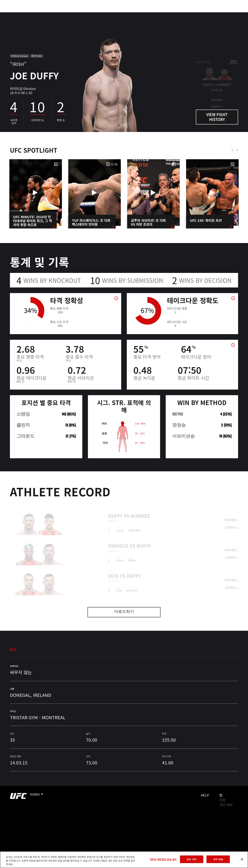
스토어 (226, 14)
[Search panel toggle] (236, 14)
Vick (113, 571)
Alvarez (140, 510)
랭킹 (25, 14)
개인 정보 (226, 805)
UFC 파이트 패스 (204, 14)
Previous (233, 150)
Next (237, 150)
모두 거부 (192, 859)
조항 (222, 800)
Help (205, 795)
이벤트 (11, 14)
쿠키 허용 (218, 859)
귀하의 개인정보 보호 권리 (163, 859)
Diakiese (118, 540)
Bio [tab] (13, 649)
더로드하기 (124, 612)
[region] (124, 860)
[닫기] (242, 859)
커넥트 (182, 14)
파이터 (41, 14)
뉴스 (55, 14)
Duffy (115, 510)
